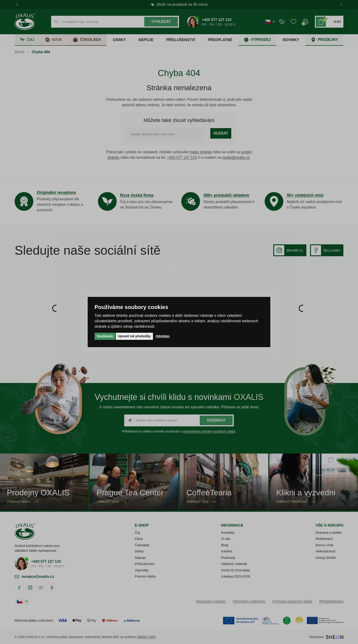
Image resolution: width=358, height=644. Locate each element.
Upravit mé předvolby (134, 336)
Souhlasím (105, 336)
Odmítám (163, 336)
